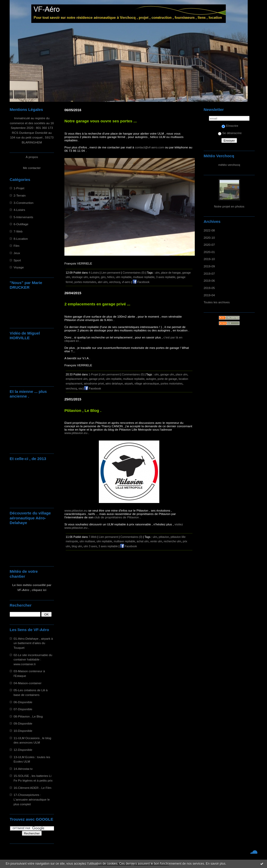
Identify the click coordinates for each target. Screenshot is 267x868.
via (80, 388)
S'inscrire (230, 126)
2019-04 (209, 295)
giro (103, 277)
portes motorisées (85, 282)
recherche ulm (172, 541)
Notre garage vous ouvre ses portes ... (101, 121)
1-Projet (19, 188)
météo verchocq (229, 165)
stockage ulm (80, 277)
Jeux (17, 253)
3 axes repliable (166, 277)
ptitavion (164, 537)
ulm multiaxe (87, 541)
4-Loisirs (19, 210)
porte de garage (167, 379)
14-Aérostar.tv (23, 769)
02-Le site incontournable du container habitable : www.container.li (33, 659)
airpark (129, 383)
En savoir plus (216, 864)
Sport (17, 260)
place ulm (182, 374)
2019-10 (209, 259)
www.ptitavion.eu (76, 433)
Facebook (141, 282)
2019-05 (209, 288)
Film (16, 246)
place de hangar (171, 273)
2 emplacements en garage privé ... (97, 304)
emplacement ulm (77, 379)
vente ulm (156, 541)
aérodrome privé (94, 383)
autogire (94, 277)
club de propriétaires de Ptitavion (117, 517)
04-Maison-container (28, 683)
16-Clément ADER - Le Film (32, 788)
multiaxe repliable (144, 277)
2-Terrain (20, 195)
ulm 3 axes (90, 546)
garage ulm (167, 374)
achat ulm (143, 541)
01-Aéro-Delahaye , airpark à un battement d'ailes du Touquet (33, 643)
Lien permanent (111, 273)
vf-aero (126, 282)
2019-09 (209, 266)
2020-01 (209, 252)
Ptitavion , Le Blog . (83, 410)
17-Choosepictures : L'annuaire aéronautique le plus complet (32, 799)
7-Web (18, 231)
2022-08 (209, 230)
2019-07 (209, 273)
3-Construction (23, 203)
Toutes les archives (217, 302)
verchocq (115, 282)
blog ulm (77, 546)
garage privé (97, 379)
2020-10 (209, 238)
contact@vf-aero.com (150, 147)
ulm (157, 273)
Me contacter (32, 168)
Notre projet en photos (229, 206)
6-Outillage (21, 224)
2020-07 (209, 245)
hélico (111, 277)
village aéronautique (147, 383)
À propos (32, 157)
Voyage (19, 267)
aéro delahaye (114, 383)
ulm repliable (124, 277)
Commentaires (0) (134, 273)
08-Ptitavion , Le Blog (28, 716)
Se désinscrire (230, 133)
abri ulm (103, 282)
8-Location (21, 239)
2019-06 (209, 281)
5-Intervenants (23, 217)
